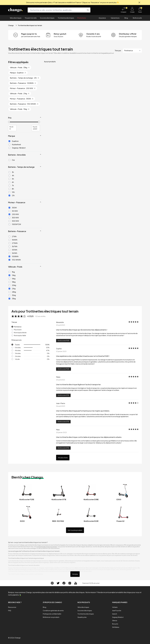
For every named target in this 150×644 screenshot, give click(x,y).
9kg (12, 272)
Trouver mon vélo (31, 18)
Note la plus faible (20, 335)
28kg (12, 292)
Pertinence (18, 327)
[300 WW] (9, 218)
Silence (115, 620)
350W (13, 208)
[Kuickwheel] (9, 145)
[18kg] (9, 282)
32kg (12, 295)
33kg (12, 299)
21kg (12, 289)
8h (11, 189)
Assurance (102, 18)
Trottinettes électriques (66, 18)
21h (12, 195)
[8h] (9, 189)
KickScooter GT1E (63, 395)
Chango (11, 25)
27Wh (13, 236)
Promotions (82, 18)
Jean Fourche (117, 610)
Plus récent (18, 330)
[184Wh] (9, 240)
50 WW (13, 211)
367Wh (13, 246)
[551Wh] (9, 250)
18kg (12, 282)
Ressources (12, 607)
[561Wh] (9, 253)
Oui (12, 160)
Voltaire (115, 607)
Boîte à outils (137, 18)
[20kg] (9, 285)
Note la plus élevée (20, 333)
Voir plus (75, 574)
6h (11, 182)
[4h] (9, 176)
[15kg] (9, 275)
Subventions (115, 18)
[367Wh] (9, 246)
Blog (126, 18)
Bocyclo (115, 624)
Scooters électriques (47, 18)
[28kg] (9, 292)
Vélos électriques (16, 18)
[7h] (9, 186)
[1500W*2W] (9, 224)
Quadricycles (82, 617)
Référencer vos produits (51, 617)
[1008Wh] (9, 256)
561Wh (13, 253)
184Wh (13, 240)
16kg (12, 279)
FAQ (10, 610)
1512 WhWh (15, 260)
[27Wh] (9, 236)
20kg (12, 285)
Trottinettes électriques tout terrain (30, 25)
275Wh (13, 243)
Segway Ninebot (118, 617)
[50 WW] (9, 211)
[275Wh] (9, 243)
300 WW (14, 218)
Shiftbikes (116, 627)
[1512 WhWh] (9, 260)
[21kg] (9, 289)
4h (11, 175)
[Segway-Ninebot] (9, 148)
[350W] (9, 208)
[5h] (9, 179)
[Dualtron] (9, 141)
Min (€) (11, 127)
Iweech (115, 614)
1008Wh (14, 256)
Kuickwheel (15, 144)
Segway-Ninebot (17, 148)
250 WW (14, 214)
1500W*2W (15, 224)
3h (11, 172)
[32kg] (9, 295)
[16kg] (9, 279)
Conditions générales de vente (53, 610)
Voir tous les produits (75, 530)
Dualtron (14, 141)
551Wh (13, 250)
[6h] (9, 182)
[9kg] (9, 272)
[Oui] (9, 160)
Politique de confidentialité (52, 614)
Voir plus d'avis (63, 458)
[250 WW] (9, 214)
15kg (12, 275)
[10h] (9, 192)
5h (11, 179)
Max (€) (35, 127)
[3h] (9, 172)
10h (12, 192)
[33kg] (9, 299)
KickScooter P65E (64, 341)
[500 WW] (9, 221)
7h (11, 185)
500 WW (14, 221)
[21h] (9, 195)
